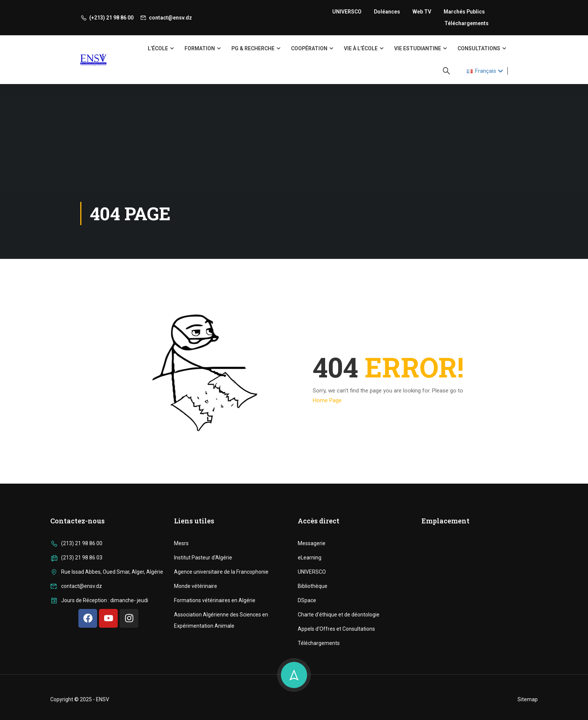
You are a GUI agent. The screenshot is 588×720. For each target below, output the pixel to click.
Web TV (422, 12)
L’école (158, 48)
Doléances (387, 12)
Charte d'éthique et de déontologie (339, 699)
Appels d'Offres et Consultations (336, 713)
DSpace (307, 684)
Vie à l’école (361, 48)
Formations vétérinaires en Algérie (215, 684)
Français (481, 71)
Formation (200, 48)
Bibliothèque (313, 670)
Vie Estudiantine (418, 48)
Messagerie (312, 627)
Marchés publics (464, 12)
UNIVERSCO (347, 12)
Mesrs (181, 627)
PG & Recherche (253, 48)
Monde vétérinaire (196, 670)
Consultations (479, 48)
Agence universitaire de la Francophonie (221, 656)
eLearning (310, 642)
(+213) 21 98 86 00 (107, 18)
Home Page (327, 400)
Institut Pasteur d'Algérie (203, 642)
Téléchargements (466, 23)
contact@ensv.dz (166, 18)
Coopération (309, 48)
